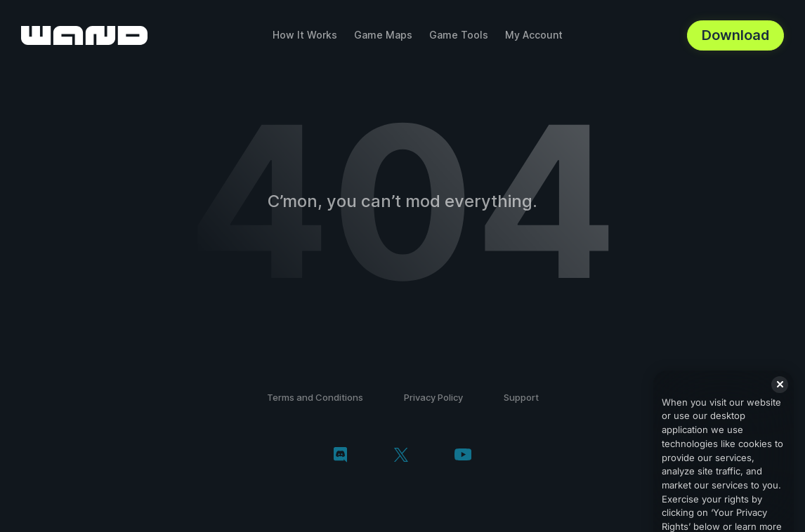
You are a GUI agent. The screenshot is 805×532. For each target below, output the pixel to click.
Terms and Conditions (315, 397)
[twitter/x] (401, 456)
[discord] (340, 456)
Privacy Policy (433, 397)
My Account (534, 35)
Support (521, 397)
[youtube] (463, 456)
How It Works (305, 35)
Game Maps (383, 35)
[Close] (780, 399)
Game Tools (459, 35)
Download (735, 35)
